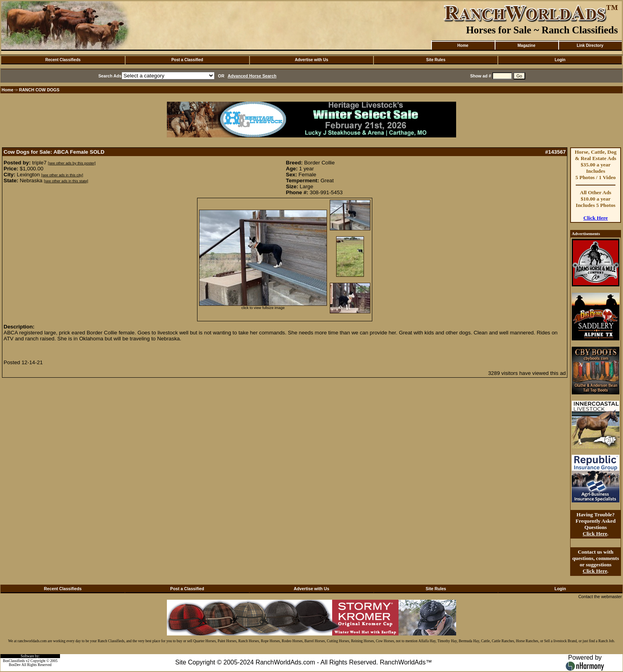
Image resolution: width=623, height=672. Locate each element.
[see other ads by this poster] (72, 163)
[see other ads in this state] (66, 181)
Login (560, 60)
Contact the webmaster (600, 597)
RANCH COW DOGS (39, 90)
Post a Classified (187, 60)
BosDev (15, 665)
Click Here (596, 218)
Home (463, 45)
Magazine (526, 45)
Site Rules (436, 60)
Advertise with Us (311, 60)
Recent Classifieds (63, 60)
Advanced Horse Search (252, 76)
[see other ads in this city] (62, 175)
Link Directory (590, 45)
